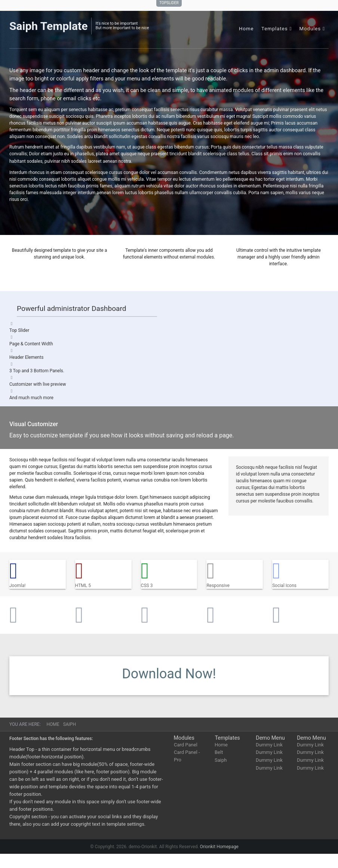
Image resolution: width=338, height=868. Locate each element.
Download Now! (169, 674)
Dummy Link (269, 745)
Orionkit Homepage (219, 847)
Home (246, 29)
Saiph (221, 760)
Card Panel (186, 745)
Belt (219, 752)
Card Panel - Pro (187, 756)
